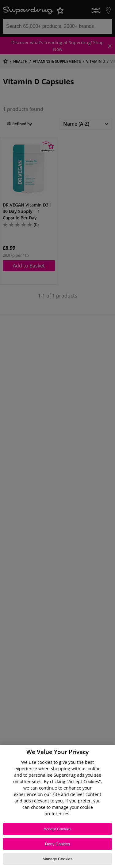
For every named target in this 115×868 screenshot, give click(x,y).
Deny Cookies (57, 844)
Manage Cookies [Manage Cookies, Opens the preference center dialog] (58, 859)
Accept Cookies (57, 829)
